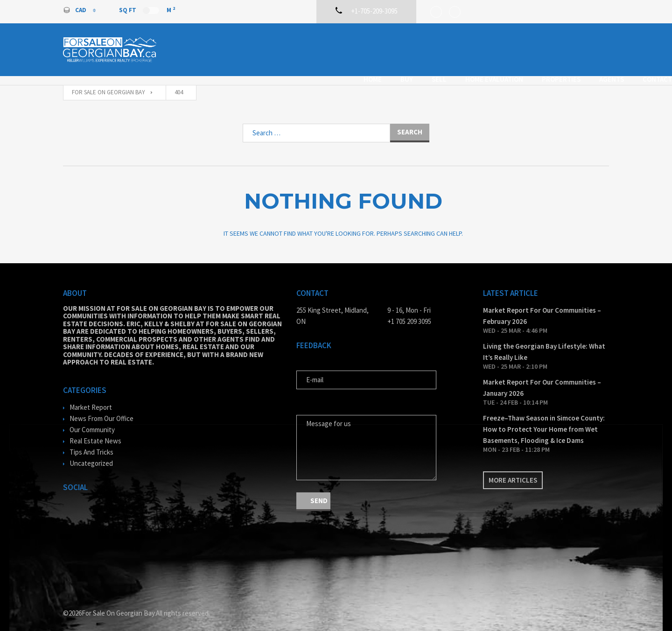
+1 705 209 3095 (409, 312)
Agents (549, 48)
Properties (498, 48)
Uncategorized (91, 454)
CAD (75, 10)
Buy (344, 48)
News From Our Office (101, 410)
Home (310, 48)
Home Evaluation (431, 48)
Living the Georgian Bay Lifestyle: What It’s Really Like (544, 343)
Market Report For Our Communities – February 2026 (542, 307)
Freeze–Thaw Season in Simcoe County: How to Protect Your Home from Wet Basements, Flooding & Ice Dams (544, 420)
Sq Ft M (147, 10)
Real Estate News (95, 432)
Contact (594, 48)
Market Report (91, 398)
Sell (376, 48)
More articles (513, 471)
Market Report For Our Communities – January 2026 (542, 379)
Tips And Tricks (91, 443)
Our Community (92, 421)
